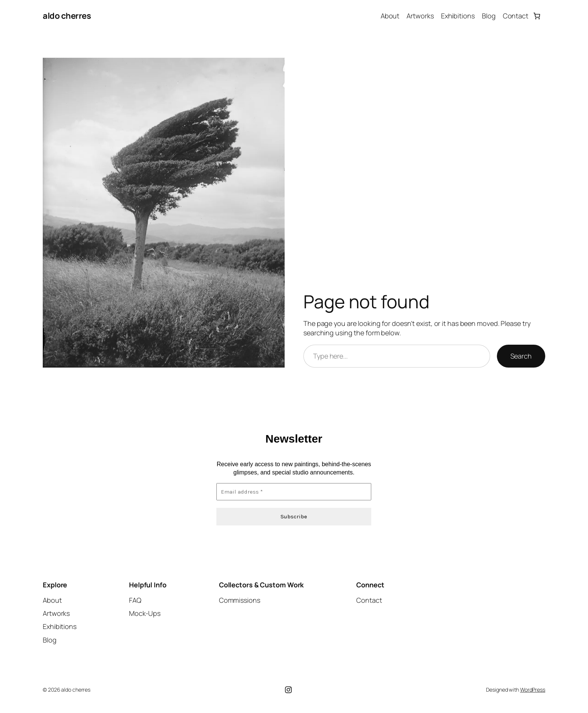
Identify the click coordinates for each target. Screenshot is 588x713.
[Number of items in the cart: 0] (537, 16)
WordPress (533, 690)
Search (521, 356)
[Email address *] (294, 492)
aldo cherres (67, 16)
